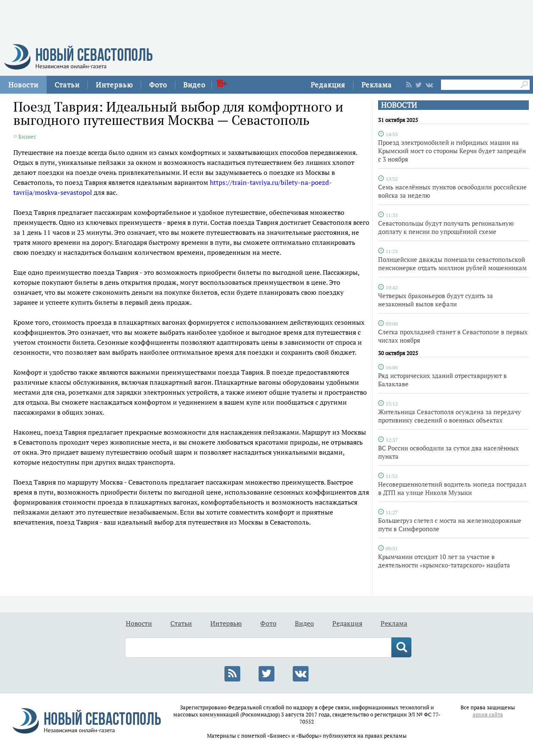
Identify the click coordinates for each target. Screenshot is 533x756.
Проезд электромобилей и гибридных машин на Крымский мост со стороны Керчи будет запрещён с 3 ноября (452, 151)
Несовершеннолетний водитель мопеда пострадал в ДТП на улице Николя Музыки (452, 488)
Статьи (67, 85)
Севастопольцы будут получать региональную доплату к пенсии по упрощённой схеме (446, 227)
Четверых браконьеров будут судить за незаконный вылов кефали (436, 300)
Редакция (328, 85)
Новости (23, 85)
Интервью (114, 85)
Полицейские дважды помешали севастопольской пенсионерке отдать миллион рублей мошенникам (452, 264)
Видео (194, 85)
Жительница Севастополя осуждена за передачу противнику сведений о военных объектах (450, 416)
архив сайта (488, 715)
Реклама (377, 85)
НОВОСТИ (399, 105)
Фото (158, 85)
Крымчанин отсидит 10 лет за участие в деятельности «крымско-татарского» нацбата (444, 561)
